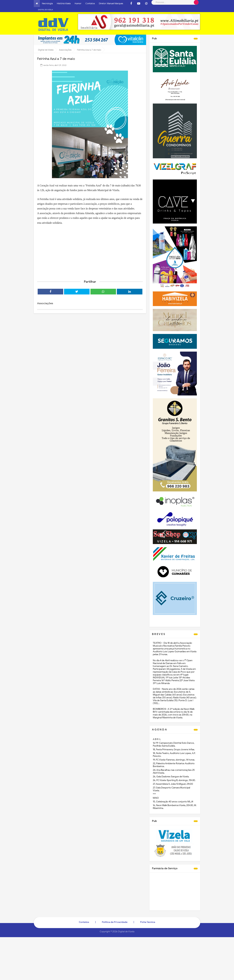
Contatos (90, 3)
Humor (78, 3)
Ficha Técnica (148, 917)
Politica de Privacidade (115, 917)
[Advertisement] (90, 246)
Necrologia (47, 3)
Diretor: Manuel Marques (111, 3)
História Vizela (64, 3)
